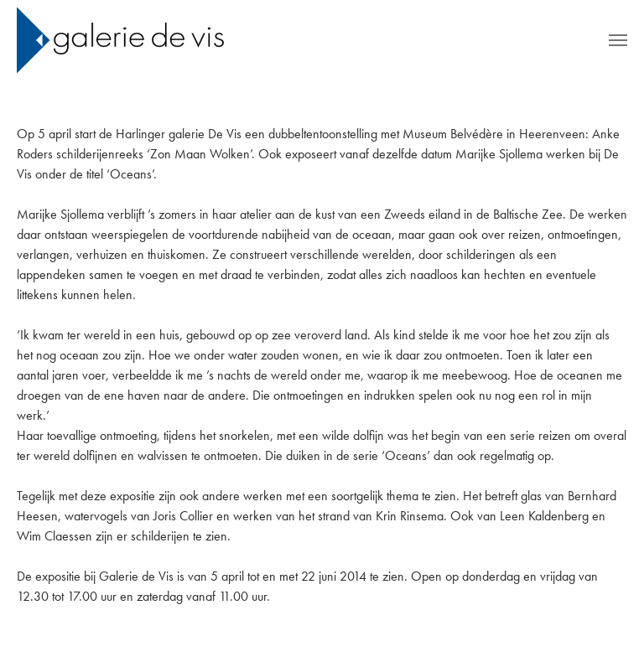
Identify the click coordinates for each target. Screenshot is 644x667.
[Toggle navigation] (618, 40)
